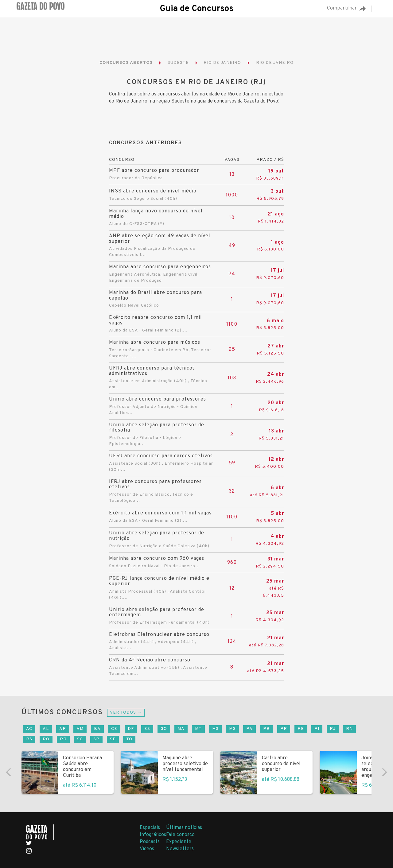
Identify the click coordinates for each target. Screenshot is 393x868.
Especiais (150, 828)
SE (113, 739)
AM (80, 729)
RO (46, 739)
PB (267, 729)
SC (80, 739)
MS (215, 729)
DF (131, 729)
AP (63, 729)
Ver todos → (126, 713)
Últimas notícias (184, 828)
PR (284, 729)
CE (114, 729)
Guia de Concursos (196, 9)
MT (198, 729)
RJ (333, 729)
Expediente (179, 842)
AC (29, 729)
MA (181, 729)
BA (97, 729)
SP (96, 739)
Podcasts (150, 842)
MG (232, 729)
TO (129, 739)
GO (164, 729)
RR (63, 739)
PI (317, 729)
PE (301, 729)
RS (29, 739)
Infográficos (153, 835)
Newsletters (180, 849)
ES (147, 729)
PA (249, 729)
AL (46, 729)
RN (349, 729)
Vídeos (147, 849)
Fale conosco (180, 835)
